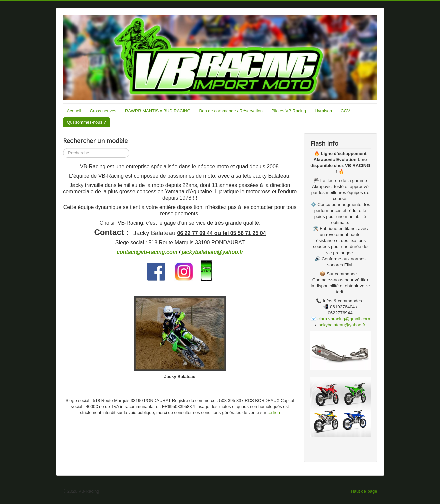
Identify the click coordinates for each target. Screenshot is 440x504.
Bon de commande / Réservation (231, 111)
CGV (345, 111)
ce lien (274, 413)
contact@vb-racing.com (147, 252)
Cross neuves (103, 111)
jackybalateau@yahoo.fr (212, 252)
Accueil (74, 111)
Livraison (323, 111)
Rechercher (63, 148)
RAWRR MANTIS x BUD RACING (158, 111)
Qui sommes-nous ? (87, 122)
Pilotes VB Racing (289, 111)
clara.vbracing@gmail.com (344, 319)
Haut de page (364, 491)
